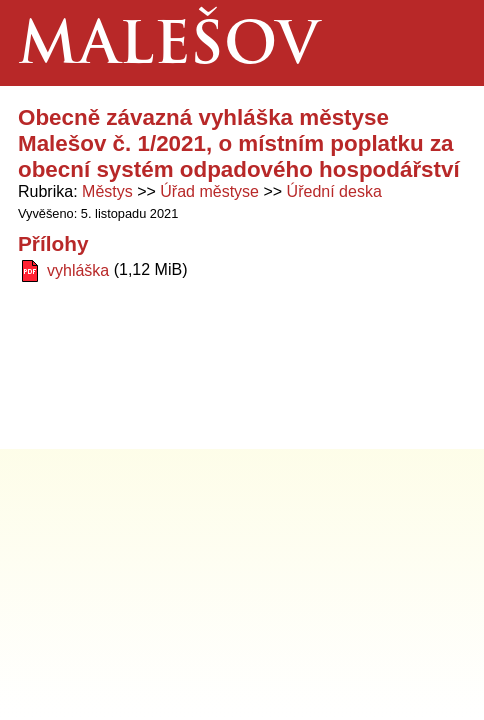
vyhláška (78, 270)
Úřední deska (334, 191)
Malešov (168, 48)
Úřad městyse (209, 191)
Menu (440, 43)
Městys (107, 191)
